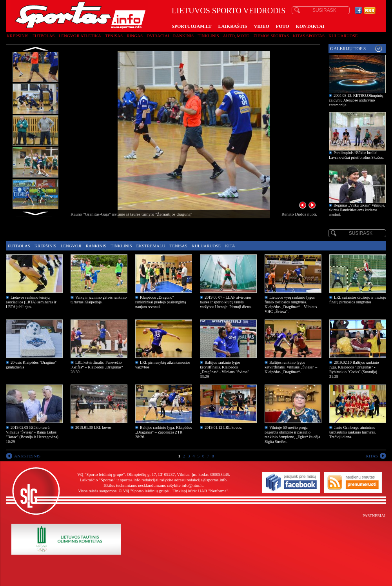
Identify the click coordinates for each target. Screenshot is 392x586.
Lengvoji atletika (80, 36)
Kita (230, 246)
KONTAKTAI (310, 26)
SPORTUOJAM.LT (191, 26)
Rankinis (184, 36)
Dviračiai (158, 36)
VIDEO (262, 26)
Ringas (135, 36)
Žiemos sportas (271, 36)
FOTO (283, 26)
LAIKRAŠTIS (232, 26)
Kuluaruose (343, 36)
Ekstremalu (151, 246)
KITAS (372, 456)
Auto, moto (236, 36)
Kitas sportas (309, 36)
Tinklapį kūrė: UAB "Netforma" (200, 491)
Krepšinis (18, 36)
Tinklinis (208, 36)
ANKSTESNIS (27, 456)
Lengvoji (71, 246)
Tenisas (114, 36)
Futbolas (44, 36)
